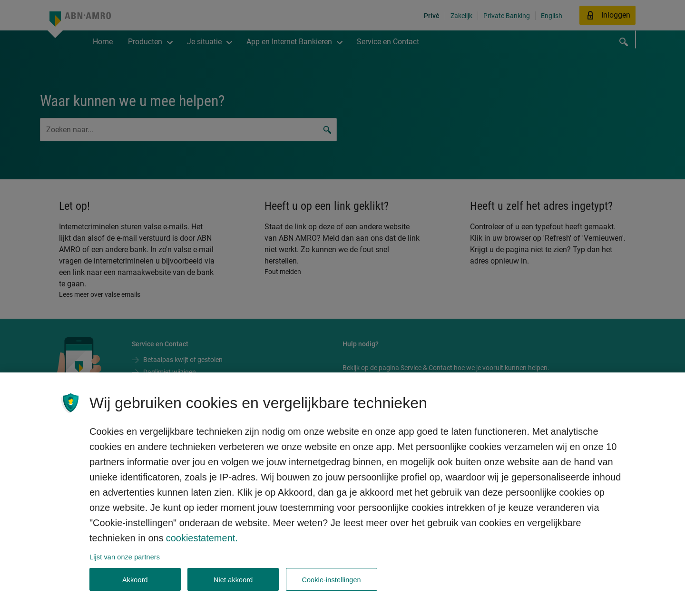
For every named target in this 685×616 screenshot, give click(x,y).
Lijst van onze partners (125, 565)
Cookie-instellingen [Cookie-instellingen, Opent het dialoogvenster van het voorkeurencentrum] (331, 587)
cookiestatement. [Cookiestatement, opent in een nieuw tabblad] (202, 546)
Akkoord (135, 587)
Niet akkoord (233, 587)
